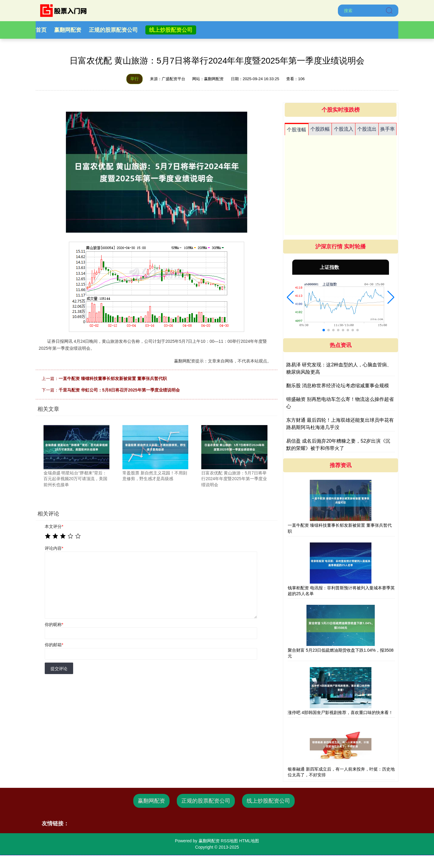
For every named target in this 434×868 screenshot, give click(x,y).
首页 (41, 30)
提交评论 (59, 669)
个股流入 (344, 129)
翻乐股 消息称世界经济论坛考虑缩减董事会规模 (338, 386)
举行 (134, 79)
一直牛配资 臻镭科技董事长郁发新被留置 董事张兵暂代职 (113, 378)
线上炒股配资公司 (171, 30)
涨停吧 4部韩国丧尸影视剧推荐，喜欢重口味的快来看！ (340, 712)
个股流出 (367, 129)
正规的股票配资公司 (113, 30)
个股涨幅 (296, 130)
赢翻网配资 (68, 30)
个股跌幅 (320, 129)
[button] (290, 297)
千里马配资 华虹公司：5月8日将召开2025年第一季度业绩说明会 (119, 390)
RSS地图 (229, 841)
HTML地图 (249, 841)
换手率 (387, 129)
